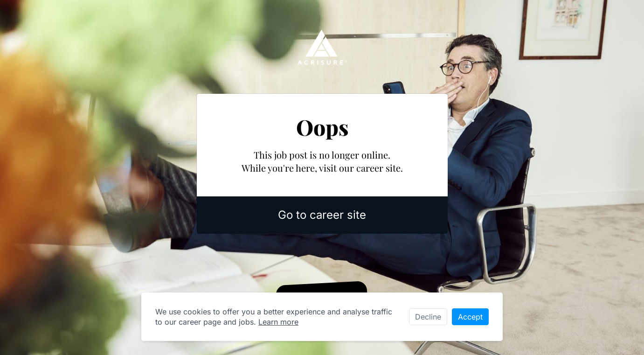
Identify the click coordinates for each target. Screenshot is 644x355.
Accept (470, 317)
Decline (428, 317)
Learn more (278, 322)
